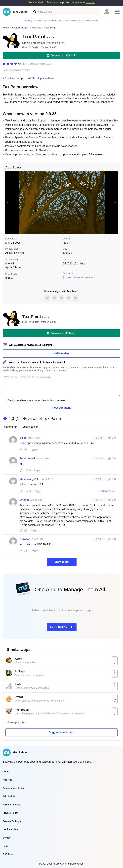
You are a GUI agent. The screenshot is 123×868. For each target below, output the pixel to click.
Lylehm (24, 500)
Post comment (61, 408)
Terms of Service (12, 805)
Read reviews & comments (17, 70)
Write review (62, 353)
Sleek (23, 438)
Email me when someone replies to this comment (37, 400)
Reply (34, 450)
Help (5, 846)
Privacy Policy (11, 813)
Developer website (41, 78)
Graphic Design (20, 28)
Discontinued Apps (13, 788)
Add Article (9, 796)
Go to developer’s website (78, 278)
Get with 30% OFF (61, 627)
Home (6, 28)
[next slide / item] (115, 203)
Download (62, 55)
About (6, 772)
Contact (7, 838)
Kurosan (25, 539)
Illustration (37, 28)
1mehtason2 (27, 458)
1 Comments (107, 491)
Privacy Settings (12, 821)
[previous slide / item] (8, 203)
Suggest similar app (61, 732)
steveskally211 (29, 479)
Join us (90, 2)
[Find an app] (34, 12)
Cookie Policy (10, 829)
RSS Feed (8, 854)
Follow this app (13, 78)
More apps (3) (15, 722)
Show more (61, 562)
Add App (7, 780)
